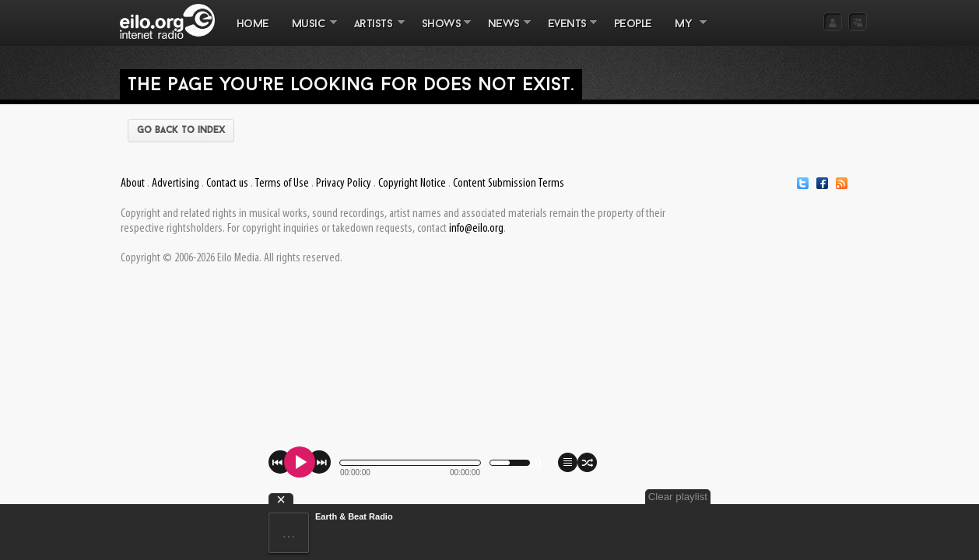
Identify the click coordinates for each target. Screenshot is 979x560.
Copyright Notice (412, 184)
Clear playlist (830, 497)
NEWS (504, 32)
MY (685, 32)
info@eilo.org (476, 229)
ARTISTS (374, 32)
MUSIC (309, 32)
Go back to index (181, 131)
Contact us (227, 184)
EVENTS (567, 32)
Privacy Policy (344, 184)
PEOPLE (633, 24)
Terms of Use (282, 184)
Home (253, 24)
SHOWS (440, 32)
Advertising (175, 184)
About (133, 184)
